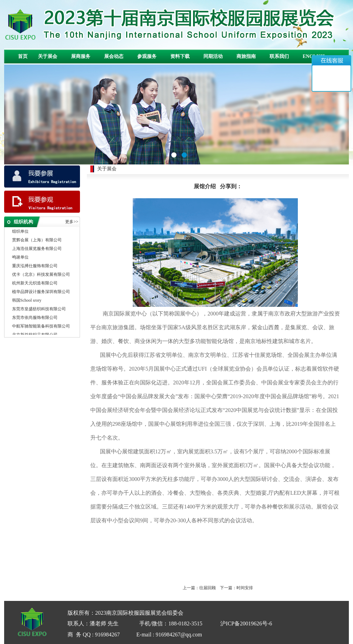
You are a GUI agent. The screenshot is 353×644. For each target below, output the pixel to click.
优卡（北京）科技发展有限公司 (41, 275)
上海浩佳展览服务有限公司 (37, 249)
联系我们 (279, 56)
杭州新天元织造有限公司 (35, 284)
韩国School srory (27, 301)
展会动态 (114, 56)
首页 (23, 56)
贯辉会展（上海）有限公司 (37, 241)
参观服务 (147, 56)
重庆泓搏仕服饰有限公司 (35, 266)
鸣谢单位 (20, 258)
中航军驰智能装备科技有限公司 (41, 327)
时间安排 (245, 588)
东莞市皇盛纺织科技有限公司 (39, 310)
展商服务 (81, 56)
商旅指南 (246, 56)
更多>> (72, 222)
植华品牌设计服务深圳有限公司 (41, 292)
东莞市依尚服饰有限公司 (35, 318)
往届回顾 (208, 588)
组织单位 (20, 232)
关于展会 (48, 56)
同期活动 (213, 56)
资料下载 (180, 56)
